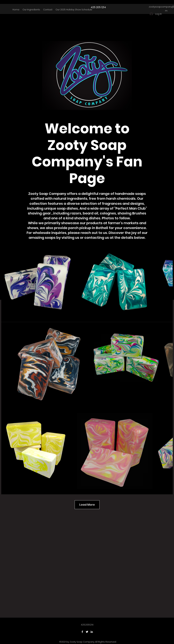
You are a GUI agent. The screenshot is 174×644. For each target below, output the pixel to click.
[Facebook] (82, 632)
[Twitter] (87, 632)
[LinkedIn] (92, 632)
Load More (87, 505)
